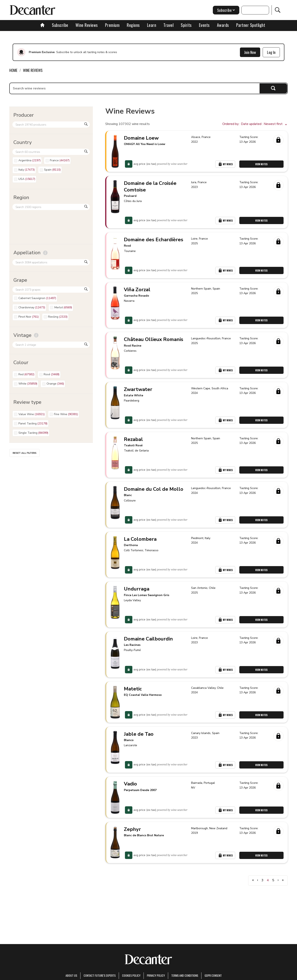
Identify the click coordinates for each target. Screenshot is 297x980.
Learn (152, 25)
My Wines (225, 164)
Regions (133, 25)
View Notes (261, 164)
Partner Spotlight (251, 25)
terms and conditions (185, 975)
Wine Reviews (87, 25)
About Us (71, 975)
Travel (168, 25)
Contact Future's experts (100, 975)
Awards (223, 25)
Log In (271, 52)
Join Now (250, 52)
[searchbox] (135, 88)
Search (273, 88)
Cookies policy (131, 975)
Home (13, 70)
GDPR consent (213, 975)
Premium (112, 25)
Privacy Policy (156, 975)
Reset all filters (25, 453)
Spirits (186, 25)
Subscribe (60, 25)
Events (204, 25)
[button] (255, 124)
